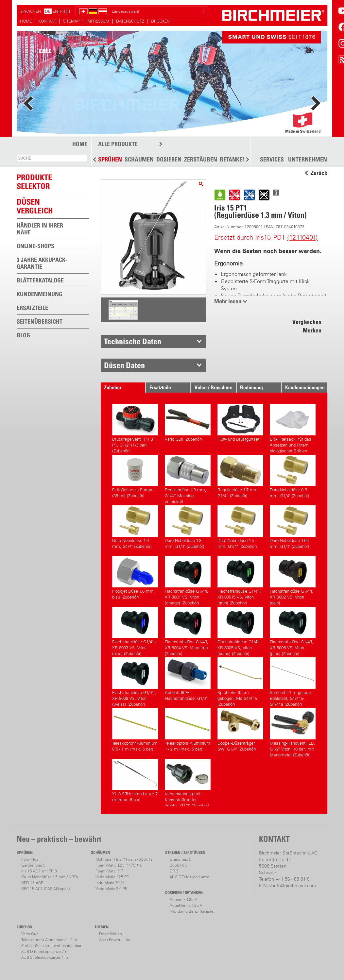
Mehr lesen (228, 301)
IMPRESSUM (98, 21)
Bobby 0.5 (179, 865)
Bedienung (251, 387)
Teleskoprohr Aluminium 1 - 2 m (49, 940)
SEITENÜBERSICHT (40, 321)
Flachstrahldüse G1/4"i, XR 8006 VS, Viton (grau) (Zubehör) (293, 630)
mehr (45, 50)
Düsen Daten (124, 365)
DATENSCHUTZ (130, 21)
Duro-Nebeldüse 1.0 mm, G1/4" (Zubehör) (135, 527)
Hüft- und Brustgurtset (240, 423)
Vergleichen (307, 322)
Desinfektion (111, 934)
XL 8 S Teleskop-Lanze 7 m (45, 957)
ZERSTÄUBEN (201, 159)
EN (55, 11)
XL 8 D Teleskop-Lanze (189, 877)
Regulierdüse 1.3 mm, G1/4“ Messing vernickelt (188, 478)
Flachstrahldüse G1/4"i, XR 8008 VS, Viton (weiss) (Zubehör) (135, 681)
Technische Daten (133, 341)
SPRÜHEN (110, 159)
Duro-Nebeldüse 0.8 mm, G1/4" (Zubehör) (293, 476)
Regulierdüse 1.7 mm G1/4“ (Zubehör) (240, 476)
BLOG (23, 335)
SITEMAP (71, 21)
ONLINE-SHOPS (35, 246)
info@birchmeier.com (294, 886)
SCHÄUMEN (139, 159)
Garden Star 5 (33, 865)
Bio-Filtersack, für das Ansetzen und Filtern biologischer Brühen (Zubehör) (293, 428)
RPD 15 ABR (32, 883)
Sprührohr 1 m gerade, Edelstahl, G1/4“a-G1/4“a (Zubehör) (293, 681)
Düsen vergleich (35, 206)
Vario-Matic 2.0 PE (111, 889)
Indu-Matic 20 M (110, 883)
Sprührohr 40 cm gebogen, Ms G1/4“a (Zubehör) (240, 681)
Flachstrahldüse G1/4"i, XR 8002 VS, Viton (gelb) (293, 580)
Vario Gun (30, 934)
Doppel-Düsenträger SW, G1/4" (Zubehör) (240, 730)
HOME (26, 21)
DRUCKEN (160, 21)
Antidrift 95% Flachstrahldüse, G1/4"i (188, 679)
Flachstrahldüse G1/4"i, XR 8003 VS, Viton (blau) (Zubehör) (135, 630)
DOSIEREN (169, 159)
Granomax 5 (181, 859)
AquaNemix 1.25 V (186, 905)
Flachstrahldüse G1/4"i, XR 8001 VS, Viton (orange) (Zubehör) (188, 580)
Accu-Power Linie (115, 940)
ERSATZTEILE (32, 308)
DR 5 (174, 871)
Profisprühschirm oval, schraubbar (51, 946)
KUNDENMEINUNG (40, 294)
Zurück (319, 173)
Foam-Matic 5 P (109, 871)
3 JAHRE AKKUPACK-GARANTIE (42, 263)
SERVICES (272, 160)
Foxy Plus (30, 859)
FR (63, 11)
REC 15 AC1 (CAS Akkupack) (46, 889)
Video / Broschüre (214, 387)
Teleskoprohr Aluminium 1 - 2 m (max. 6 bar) (188, 730)
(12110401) (302, 237)
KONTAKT (47, 21)
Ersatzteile (160, 387)
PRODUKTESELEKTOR (34, 182)
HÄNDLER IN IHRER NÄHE (40, 229)
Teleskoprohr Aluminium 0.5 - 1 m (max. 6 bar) (135, 730)
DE (48, 11)
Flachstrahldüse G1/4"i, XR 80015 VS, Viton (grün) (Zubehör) (240, 580)
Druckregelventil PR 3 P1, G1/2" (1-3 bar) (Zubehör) (135, 428)
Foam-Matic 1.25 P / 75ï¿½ (119, 865)
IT (69, 11)
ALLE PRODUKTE (118, 144)
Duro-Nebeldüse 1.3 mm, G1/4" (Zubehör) (188, 527)
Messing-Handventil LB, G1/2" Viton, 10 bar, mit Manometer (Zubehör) (293, 732)
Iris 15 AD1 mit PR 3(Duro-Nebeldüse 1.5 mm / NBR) (50, 874)
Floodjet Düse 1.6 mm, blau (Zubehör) (135, 578)
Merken (312, 330)
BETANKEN (233, 159)
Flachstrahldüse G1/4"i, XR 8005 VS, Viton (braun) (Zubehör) (240, 630)
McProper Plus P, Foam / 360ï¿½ (124, 859)
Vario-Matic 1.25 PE (112, 877)
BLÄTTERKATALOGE (40, 280)
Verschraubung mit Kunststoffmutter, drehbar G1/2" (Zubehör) (188, 782)
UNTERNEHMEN (308, 160)
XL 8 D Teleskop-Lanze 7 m (45, 951)
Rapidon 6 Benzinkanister (192, 911)
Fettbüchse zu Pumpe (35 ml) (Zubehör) (135, 476)
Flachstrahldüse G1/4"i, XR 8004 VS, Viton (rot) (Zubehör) (188, 630)
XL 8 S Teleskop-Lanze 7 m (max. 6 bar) (135, 780)
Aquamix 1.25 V (183, 899)
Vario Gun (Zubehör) (188, 423)
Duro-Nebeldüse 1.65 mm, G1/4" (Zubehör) (293, 527)
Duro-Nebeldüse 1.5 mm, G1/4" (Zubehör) (240, 527)
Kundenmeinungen (305, 387)
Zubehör (113, 387)
